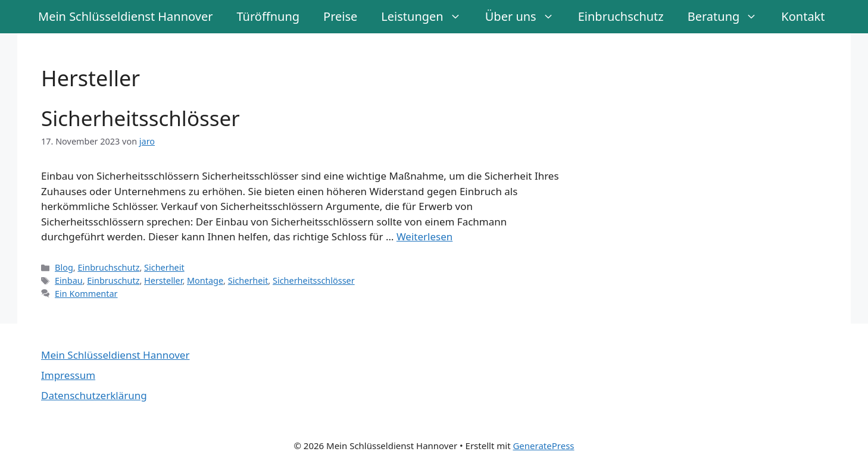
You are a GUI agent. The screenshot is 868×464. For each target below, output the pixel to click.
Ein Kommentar (86, 294)
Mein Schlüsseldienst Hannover (125, 16)
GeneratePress (543, 446)
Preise (340, 16)
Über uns (526, 17)
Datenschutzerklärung (94, 395)
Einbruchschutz (621, 16)
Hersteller (163, 280)
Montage (205, 280)
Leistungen (427, 17)
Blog (64, 267)
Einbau (69, 280)
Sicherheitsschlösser (140, 118)
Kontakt (803, 16)
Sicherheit (164, 267)
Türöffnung (268, 16)
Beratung (729, 17)
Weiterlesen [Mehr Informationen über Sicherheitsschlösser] (424, 236)
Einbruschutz (113, 280)
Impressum (68, 375)
